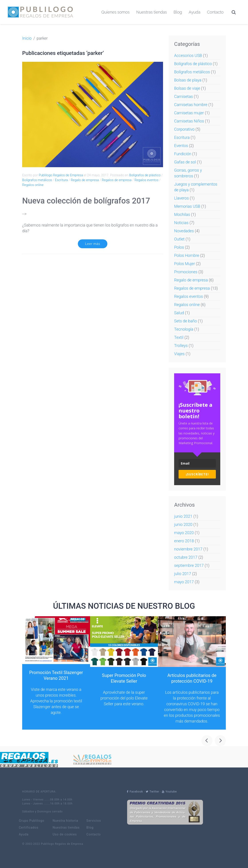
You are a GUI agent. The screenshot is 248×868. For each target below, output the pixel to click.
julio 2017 (183, 574)
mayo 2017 (184, 582)
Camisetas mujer (189, 113)
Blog (178, 12)
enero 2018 (184, 541)
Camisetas (183, 96)
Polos (179, 247)
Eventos (181, 146)
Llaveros (181, 198)
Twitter (153, 792)
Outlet (179, 239)
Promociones (186, 272)
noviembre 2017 (188, 549)
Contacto (215, 12)
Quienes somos (115, 12)
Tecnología (184, 329)
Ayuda (195, 12)
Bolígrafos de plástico (145, 175)
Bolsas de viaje (187, 88)
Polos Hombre (187, 255)
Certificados (29, 828)
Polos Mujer (185, 264)
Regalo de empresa (85, 180)
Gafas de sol (185, 162)
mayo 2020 (184, 533)
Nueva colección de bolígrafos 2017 (86, 201)
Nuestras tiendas (152, 12)
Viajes (179, 354)
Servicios (94, 821)
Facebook (135, 792)
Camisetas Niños (189, 121)
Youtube (169, 792)
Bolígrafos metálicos (37, 180)
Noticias (181, 223)
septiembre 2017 (189, 565)
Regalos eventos (146, 180)
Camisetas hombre (191, 105)
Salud (179, 313)
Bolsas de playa (188, 80)
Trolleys (181, 346)
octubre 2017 (186, 557)
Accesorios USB (188, 55)
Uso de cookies (65, 834)
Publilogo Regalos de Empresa (61, 175)
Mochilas (182, 214)
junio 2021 (183, 516)
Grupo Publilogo (32, 821)
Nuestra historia (65, 821)
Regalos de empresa (117, 180)
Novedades (184, 231)
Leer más (93, 244)
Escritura (61, 180)
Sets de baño (186, 321)
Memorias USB (187, 206)
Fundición (183, 154)
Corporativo (184, 129)
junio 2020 (183, 524)
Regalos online (33, 185)
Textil (179, 337)
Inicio (27, 38)
